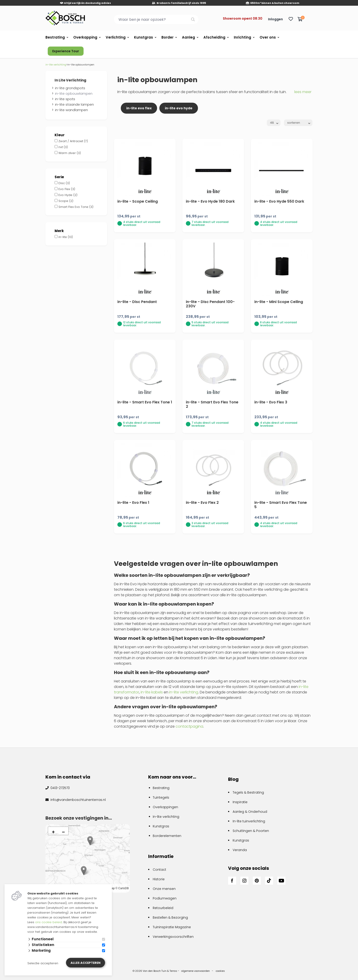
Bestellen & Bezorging (170, 917)
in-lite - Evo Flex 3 (271, 402)
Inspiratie (240, 802)
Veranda (240, 850)
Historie (159, 879)
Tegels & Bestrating (248, 792)
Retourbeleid (163, 908)
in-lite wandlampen (71, 110)
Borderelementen (167, 836)
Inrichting (242, 37)
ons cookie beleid (49, 922)
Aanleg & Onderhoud (250, 812)
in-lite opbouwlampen (74, 93)
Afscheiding (214, 37)
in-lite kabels (152, 692)
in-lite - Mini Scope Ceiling (279, 302)
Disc (64, 183)
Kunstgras (143, 37)
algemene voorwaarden (196, 971)
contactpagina (189, 726)
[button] (84, 871)
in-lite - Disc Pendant (137, 302)
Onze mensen (164, 889)
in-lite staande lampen (74, 104)
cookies (220, 971)
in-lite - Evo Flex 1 (133, 503)
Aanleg (188, 37)
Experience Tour (66, 51)
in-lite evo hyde (179, 108)
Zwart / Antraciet (73, 141)
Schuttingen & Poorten (251, 831)
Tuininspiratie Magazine (172, 927)
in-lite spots (65, 99)
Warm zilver (70, 153)
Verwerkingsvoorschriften (173, 937)
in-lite (66, 237)
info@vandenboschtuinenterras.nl (78, 800)
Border (167, 37)
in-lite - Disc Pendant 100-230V (210, 304)
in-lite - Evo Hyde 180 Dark (210, 201)
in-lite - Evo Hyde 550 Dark (279, 201)
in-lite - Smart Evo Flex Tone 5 (281, 505)
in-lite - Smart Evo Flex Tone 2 (212, 404)
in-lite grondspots (70, 88)
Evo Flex (67, 189)
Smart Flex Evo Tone (76, 207)
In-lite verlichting (166, 817)
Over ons (268, 37)
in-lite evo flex (139, 108)
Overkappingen (165, 807)
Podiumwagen (165, 898)
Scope (66, 201)
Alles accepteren (86, 963)
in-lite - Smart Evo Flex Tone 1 (145, 402)
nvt (63, 147)
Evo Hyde (68, 195)
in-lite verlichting (184, 692)
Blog (233, 779)
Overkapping (85, 37)
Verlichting (116, 37)
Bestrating (55, 37)
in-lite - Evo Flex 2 (202, 503)
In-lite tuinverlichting (249, 821)
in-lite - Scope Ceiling (138, 201)
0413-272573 (60, 788)
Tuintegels (161, 797)
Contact (159, 870)
